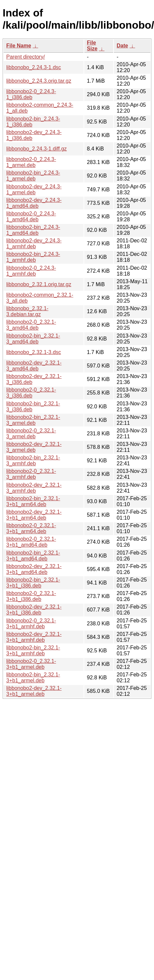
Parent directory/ (26, 57)
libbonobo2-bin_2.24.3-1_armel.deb (33, 176)
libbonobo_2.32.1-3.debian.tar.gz (27, 311)
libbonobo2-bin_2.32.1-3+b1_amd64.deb (33, 556)
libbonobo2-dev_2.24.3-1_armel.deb (34, 190)
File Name (19, 46)
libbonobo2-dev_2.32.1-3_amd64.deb (34, 366)
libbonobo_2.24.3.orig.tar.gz (39, 81)
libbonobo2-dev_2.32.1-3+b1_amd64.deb (34, 569)
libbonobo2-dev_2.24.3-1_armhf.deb (34, 244)
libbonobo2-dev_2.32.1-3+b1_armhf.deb (34, 637)
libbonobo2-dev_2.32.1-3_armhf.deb (34, 488)
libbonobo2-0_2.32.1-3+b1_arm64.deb (31, 528)
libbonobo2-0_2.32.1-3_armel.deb (31, 434)
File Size (92, 46)
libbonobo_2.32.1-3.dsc (34, 352)
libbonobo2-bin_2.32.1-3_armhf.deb (33, 461)
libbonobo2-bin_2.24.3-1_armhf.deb (33, 257)
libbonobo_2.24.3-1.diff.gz (37, 149)
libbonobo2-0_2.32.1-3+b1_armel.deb (31, 664)
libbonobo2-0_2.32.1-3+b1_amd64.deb (31, 542)
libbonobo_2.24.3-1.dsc (34, 67)
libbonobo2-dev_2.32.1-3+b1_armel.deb (34, 691)
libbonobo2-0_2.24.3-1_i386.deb (31, 94)
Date (122, 46)
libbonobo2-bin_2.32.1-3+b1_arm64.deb (33, 501)
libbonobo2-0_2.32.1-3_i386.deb (31, 393)
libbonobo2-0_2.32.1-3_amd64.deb (31, 325)
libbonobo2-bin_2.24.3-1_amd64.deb (33, 230)
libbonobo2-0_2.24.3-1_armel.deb (31, 162)
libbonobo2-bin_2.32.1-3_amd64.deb (33, 339)
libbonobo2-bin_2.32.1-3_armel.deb (33, 420)
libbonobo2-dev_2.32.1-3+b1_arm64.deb (34, 515)
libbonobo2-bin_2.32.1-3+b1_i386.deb (33, 583)
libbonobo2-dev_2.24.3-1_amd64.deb (34, 203)
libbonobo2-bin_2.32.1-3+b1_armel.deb (33, 678)
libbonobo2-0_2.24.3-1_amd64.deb (31, 217)
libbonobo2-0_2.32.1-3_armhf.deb (31, 474)
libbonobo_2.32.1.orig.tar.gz (39, 284)
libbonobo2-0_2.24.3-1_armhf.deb (31, 271)
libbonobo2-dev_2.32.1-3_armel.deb (34, 447)
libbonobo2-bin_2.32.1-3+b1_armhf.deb (33, 651)
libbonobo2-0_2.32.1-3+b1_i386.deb (31, 596)
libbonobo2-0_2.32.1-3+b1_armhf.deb (31, 624)
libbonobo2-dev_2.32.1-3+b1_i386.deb (34, 610)
